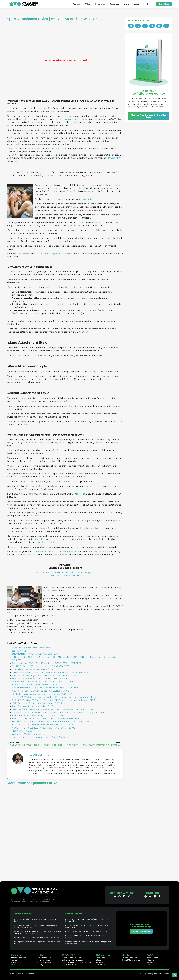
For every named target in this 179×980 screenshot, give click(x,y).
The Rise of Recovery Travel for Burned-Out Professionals (36, 937)
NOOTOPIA (18, 685)
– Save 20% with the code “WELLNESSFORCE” (55, 688)
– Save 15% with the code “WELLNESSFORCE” (46, 691)
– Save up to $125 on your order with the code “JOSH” (62, 722)
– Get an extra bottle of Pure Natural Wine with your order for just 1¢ (66, 697)
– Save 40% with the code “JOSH (36, 654)
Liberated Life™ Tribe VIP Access (77, 962)
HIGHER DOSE (19, 657)
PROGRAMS (69, 955)
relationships (31, 474)
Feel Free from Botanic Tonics (27, 709)
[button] (147, 4)
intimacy (92, 371)
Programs (100, 4)
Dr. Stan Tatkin (15, 272)
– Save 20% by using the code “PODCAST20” (45, 716)
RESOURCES (103, 955)
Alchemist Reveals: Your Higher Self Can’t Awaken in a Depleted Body (87, 920)
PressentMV (115, 158)
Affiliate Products (129, 958)
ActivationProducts (22, 688)
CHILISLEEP (18, 700)
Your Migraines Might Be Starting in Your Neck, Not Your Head (36, 920)
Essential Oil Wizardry (23, 719)
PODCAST (17, 955)
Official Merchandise (131, 960)
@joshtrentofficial (57, 149)
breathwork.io (19, 651)
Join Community (44, 958)
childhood (95, 223)
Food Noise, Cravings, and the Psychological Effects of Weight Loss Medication (35, 926)
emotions (74, 287)
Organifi (16, 672)
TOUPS (15, 706)
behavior (44, 442)
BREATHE (81, 494)
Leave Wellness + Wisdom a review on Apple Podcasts (40, 737)
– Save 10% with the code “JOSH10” (39, 669)
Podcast (77, 4)
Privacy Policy (146, 974)
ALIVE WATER (19, 728)
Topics (14, 960)
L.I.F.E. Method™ (70, 965)
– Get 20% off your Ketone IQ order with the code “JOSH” (48, 675)
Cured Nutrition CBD (23, 663)
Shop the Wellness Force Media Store (31, 648)
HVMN (15, 675)
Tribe (88, 4)
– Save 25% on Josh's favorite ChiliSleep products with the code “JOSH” (61, 700)
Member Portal (43, 960)
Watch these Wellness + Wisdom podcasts (55, 552)
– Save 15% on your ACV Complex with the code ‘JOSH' (52, 682)
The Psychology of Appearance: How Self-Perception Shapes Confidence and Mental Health (37, 932)
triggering (91, 191)
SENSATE (17, 694)
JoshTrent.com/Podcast (51, 254)
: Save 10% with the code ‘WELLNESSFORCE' (57, 719)
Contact (151, 965)
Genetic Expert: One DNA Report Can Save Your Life (86, 931)
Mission (150, 960)
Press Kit (151, 962)
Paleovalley (18, 682)
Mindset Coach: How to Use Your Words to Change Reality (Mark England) (89, 943)
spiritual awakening (63, 119)
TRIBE (40, 955)
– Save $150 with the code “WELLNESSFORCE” (45, 666)
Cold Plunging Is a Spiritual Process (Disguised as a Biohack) (86, 936)
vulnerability (87, 199)
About (137, 4)
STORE (125, 955)
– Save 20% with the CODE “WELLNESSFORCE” (58, 663)
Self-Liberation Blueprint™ (74, 960)
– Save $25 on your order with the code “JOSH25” (47, 694)
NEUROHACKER (20, 725)
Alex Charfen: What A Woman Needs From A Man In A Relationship (87, 926)
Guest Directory (18, 962)
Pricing (40, 965)
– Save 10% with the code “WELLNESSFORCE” (44, 679)
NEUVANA (17, 691)
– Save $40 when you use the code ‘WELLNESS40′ (68, 709)
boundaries (41, 539)
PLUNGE (16, 666)
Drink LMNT (18, 712)
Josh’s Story (152, 958)
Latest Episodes (18, 958)
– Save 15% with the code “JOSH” (36, 706)
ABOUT (151, 955)
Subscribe (16, 965)
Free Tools (101, 958)
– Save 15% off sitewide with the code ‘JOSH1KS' (40, 703)
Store (127, 4)
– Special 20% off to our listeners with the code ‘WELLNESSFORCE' (55, 672)
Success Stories (44, 962)
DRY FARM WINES (21, 697)
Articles (99, 962)
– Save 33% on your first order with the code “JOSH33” (54, 728)
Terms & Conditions (161, 974)
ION (14, 703)
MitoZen (16, 679)
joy (70, 528)
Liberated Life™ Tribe (72, 958)
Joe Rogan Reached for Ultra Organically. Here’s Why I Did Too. (37, 943)
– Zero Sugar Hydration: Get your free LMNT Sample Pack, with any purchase (64, 712)
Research (100, 965)
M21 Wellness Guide (22, 731)
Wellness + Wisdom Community (28, 734)
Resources (114, 4)
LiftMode (16, 669)
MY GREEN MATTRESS (23, 722)
